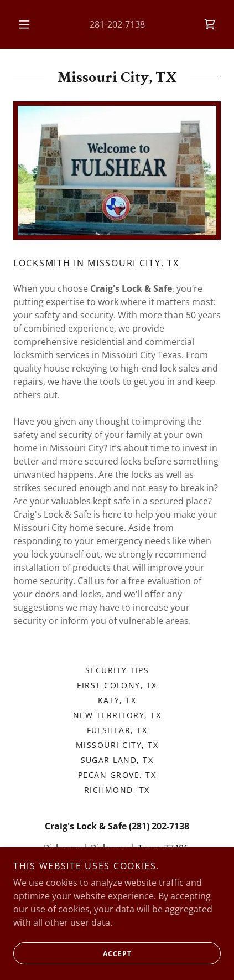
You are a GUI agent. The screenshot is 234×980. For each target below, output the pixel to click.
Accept (72, 953)
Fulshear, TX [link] (117, 730)
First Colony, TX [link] (117, 685)
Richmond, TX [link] (117, 790)
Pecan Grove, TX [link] (117, 775)
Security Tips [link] (117, 670)
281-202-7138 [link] (117, 24)
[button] (24, 24)
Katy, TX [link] (117, 700)
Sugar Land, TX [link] (117, 760)
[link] (210, 24)
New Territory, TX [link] (117, 715)
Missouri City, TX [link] (117, 745)
